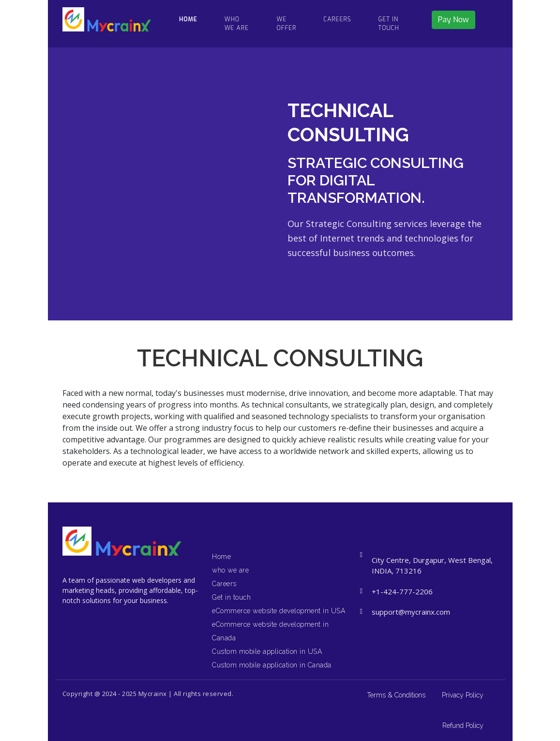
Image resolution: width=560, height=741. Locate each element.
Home (221, 557)
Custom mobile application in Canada (272, 665)
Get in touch (389, 24)
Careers (224, 584)
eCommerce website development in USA (279, 611)
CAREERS (337, 19)
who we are (237, 24)
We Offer (287, 24)
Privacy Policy (463, 695)
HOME (188, 19)
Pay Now (454, 20)
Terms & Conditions (396, 695)
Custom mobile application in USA (267, 651)
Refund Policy (463, 726)
